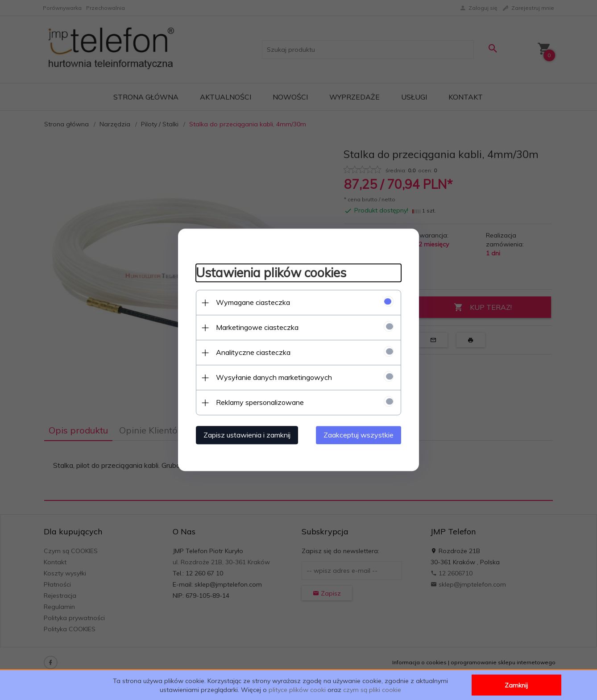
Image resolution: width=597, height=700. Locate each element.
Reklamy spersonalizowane (260, 403)
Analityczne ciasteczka (253, 353)
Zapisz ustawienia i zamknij (247, 435)
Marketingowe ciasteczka (257, 328)
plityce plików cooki (297, 690)
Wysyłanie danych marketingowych (274, 378)
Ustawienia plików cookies (271, 273)
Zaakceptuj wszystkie (359, 435)
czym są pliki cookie (372, 690)
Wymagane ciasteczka (253, 303)
